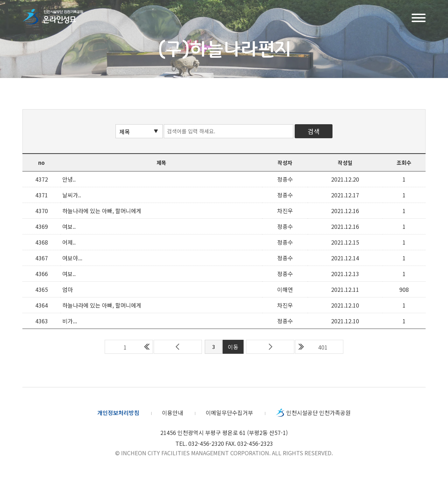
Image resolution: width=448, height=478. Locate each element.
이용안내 (173, 413)
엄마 (68, 289)
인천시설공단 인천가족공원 (318, 413)
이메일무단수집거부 (229, 413)
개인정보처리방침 (118, 413)
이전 (178, 347)
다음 (270, 347)
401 (323, 347)
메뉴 (419, 17)
